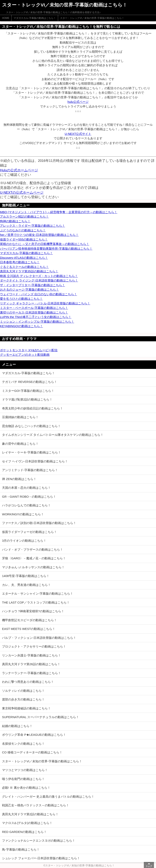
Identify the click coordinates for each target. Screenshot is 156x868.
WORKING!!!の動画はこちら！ (23, 514)
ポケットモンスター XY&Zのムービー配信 (29, 350)
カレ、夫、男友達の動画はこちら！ (26, 585)
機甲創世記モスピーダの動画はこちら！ (29, 620)
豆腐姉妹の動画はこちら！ (20, 417)
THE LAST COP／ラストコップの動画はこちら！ (36, 602)
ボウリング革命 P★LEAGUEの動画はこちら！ (34, 735)
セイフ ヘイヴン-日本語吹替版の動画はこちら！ (35, 461)
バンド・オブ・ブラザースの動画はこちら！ (32, 549)
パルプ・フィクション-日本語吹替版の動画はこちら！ (39, 638)
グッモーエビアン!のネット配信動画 (25, 355)
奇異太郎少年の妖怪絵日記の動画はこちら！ (32, 408)
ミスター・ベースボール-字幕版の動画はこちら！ (34, 308)
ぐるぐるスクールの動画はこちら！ (24, 267)
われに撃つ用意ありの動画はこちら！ (28, 682)
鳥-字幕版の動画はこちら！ (21, 849)
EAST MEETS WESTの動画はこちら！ (29, 629)
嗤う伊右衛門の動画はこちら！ (23, 779)
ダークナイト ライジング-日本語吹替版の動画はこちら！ (39, 280)
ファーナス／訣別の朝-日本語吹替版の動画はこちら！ (39, 523)
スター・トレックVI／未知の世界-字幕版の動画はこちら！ (92, 18)
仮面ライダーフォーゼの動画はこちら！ (29, 532)
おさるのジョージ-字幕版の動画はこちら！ (29, 290)
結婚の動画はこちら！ (17, 726)
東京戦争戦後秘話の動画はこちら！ (26, 708)
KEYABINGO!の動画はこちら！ (21, 326)
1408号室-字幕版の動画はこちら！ (26, 576)
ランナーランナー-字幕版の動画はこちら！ (31, 673)
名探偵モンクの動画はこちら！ (23, 744)
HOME (6, 18)
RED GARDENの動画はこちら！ (24, 832)
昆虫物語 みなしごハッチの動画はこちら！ (31, 426)
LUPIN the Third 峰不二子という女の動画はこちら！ (36, 317)
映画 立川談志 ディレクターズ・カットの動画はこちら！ (39, 276)
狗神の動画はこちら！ (15, 221)
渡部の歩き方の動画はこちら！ (23, 699)
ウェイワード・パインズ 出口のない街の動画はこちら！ (38, 294)
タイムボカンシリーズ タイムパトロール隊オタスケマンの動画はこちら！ (53, 435)
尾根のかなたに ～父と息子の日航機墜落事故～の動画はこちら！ (45, 244)
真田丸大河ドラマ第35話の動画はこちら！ (29, 271)
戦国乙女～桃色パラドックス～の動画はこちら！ (36, 805)
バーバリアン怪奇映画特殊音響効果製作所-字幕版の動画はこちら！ (46, 249)
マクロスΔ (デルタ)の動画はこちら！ (27, 823)
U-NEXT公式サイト (78, 134)
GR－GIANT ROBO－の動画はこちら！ (29, 497)
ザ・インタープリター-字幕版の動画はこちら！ (32, 285)
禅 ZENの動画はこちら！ (19, 479)
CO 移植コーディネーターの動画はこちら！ (32, 752)
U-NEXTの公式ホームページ (22, 192)
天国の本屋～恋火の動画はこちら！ (26, 488)
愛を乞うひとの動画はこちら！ (21, 299)
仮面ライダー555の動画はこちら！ (24, 239)
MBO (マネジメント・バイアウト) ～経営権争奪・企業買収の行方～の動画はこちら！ (59, 212)
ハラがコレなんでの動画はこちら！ (26, 505)
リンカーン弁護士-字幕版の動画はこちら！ (31, 655)
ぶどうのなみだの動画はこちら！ (23, 230)
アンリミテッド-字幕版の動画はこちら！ (30, 470)
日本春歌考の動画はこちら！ (20, 262)
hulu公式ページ (78, 102)
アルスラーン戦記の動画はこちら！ (24, 216)
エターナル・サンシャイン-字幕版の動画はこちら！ (38, 594)
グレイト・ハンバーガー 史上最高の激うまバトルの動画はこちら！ (48, 797)
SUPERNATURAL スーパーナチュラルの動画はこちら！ (41, 717)
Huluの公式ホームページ (19, 170)
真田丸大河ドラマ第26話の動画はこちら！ (31, 664)
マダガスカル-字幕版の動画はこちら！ (35, 18)
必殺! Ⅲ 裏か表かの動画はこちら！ (26, 788)
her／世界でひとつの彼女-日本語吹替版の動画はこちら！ (39, 235)
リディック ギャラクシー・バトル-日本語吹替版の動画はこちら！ (45, 303)
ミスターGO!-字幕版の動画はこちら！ (28, 391)
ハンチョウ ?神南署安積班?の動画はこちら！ (33, 611)
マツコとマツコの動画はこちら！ (25, 770)
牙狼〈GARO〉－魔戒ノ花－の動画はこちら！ (34, 558)
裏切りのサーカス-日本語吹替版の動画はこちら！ (34, 312)
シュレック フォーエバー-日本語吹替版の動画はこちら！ (41, 858)
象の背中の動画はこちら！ (20, 444)
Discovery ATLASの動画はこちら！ (24, 258)
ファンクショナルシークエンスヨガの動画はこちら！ (39, 841)
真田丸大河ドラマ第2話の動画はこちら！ (30, 814)
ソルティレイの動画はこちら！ (23, 691)
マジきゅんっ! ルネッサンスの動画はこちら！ (33, 567)
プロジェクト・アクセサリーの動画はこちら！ (34, 646)
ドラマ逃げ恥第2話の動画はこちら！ (27, 399)
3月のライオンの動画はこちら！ (24, 541)
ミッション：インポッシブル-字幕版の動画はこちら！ (37, 322)
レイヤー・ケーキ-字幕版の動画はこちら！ (31, 452)
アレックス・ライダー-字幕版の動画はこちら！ (32, 226)
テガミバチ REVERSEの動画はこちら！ (30, 382)
